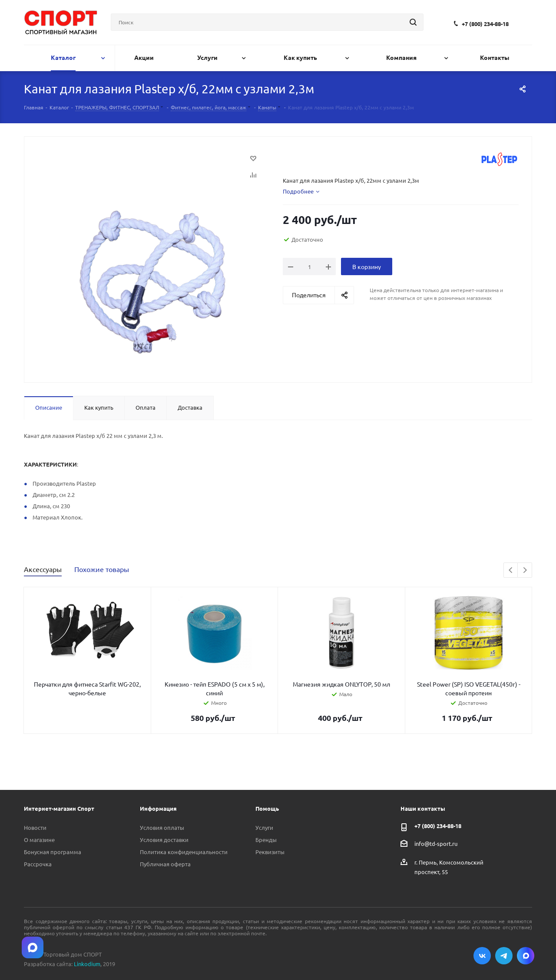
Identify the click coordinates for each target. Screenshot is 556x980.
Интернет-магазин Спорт (59, 808)
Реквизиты (270, 852)
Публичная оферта (165, 864)
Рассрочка (38, 864)
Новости (35, 827)
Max (526, 956)
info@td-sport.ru (436, 843)
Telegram (504, 956)
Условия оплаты (162, 827)
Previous (511, 571)
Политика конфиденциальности (184, 852)
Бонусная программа (53, 852)
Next (525, 571)
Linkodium (87, 964)
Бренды (266, 840)
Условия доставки (164, 840)
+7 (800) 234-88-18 (485, 24)
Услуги (264, 827)
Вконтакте (482, 956)
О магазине (39, 840)
